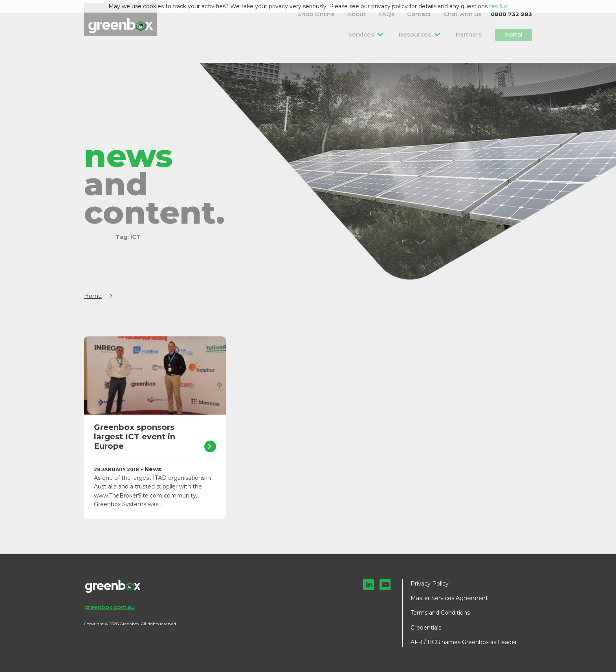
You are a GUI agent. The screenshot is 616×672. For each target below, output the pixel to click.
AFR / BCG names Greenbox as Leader (464, 642)
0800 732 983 (511, 14)
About (386, 14)
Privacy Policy (430, 584)
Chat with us (467, 14)
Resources (422, 34)
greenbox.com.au (109, 607)
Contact (433, 14)
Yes (493, 6)
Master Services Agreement (449, 598)
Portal (511, 34)
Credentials (426, 628)
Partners (467, 34)
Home (93, 296)
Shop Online (355, 14)
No (503, 6)
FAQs (408, 14)
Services (376, 34)
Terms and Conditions (440, 613)
